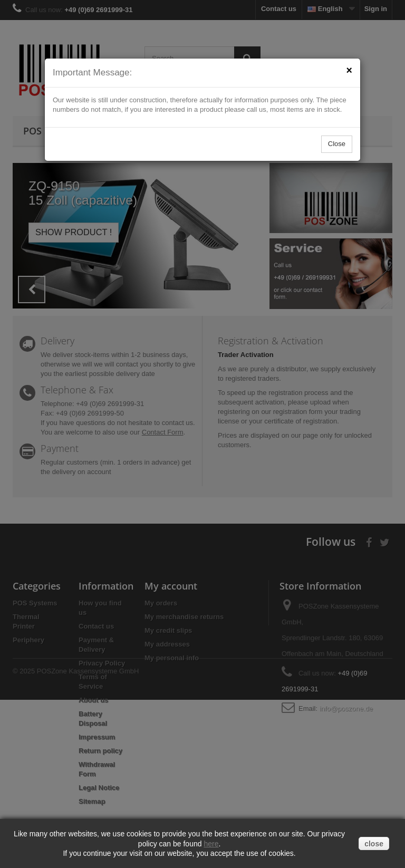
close (374, 844)
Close (337, 144)
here (211, 844)
